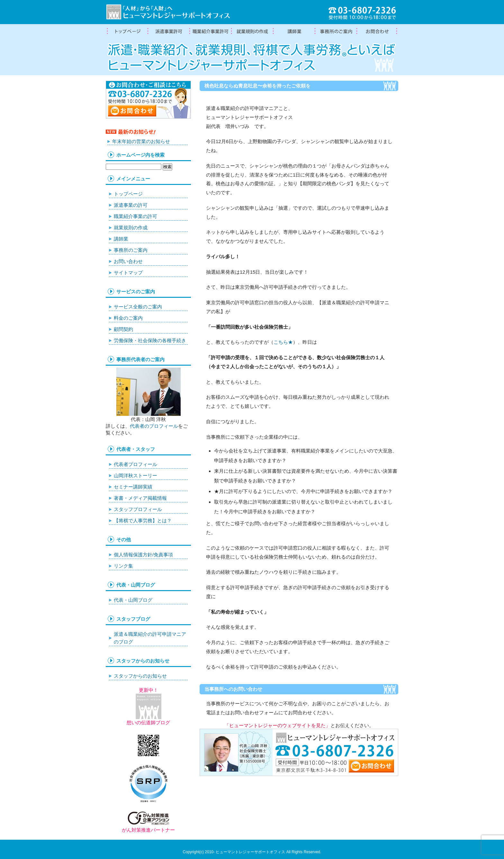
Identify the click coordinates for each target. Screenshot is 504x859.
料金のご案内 (128, 318)
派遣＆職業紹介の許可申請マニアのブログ (150, 638)
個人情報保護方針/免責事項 (143, 555)
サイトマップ (128, 273)
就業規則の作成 (252, 32)
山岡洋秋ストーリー (135, 475)
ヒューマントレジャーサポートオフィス (250, 852)
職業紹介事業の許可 (210, 32)
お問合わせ (377, 32)
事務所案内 (336, 32)
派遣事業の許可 (131, 205)
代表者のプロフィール (154, 426)
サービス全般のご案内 (138, 307)
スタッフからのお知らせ (140, 676)
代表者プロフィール (135, 464)
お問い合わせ (128, 261)
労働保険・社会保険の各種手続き (150, 340)
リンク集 (123, 566)
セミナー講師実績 (133, 487)
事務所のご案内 (131, 250)
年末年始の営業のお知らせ (141, 141)
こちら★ (283, 342)
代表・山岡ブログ (133, 600)
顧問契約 (123, 329)
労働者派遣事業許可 (168, 32)
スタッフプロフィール (138, 509)
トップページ (127, 32)
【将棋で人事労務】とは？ (143, 521)
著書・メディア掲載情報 (140, 498)
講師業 (294, 32)
